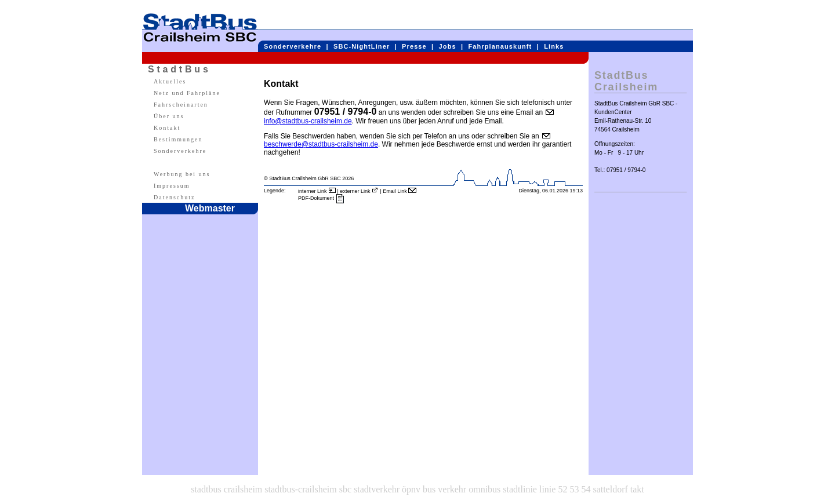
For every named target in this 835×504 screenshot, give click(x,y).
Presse (414, 46)
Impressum (172, 186)
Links (554, 46)
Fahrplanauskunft (500, 46)
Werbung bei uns (182, 174)
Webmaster (210, 208)
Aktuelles (170, 81)
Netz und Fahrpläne (187, 93)
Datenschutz (174, 197)
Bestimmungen (178, 139)
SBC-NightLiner (362, 46)
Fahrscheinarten (181, 105)
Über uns (169, 116)
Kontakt (167, 128)
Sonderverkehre (293, 46)
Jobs (448, 46)
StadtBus (179, 69)
